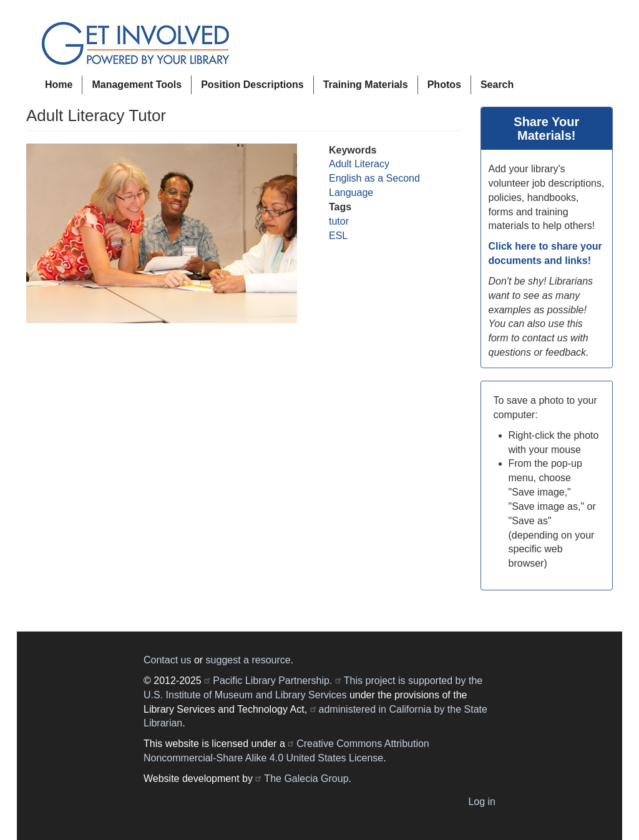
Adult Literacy (359, 164)
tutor (339, 221)
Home (59, 85)
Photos (444, 85)
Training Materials (366, 85)
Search (497, 85)
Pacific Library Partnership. (272, 681)
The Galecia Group (306, 779)
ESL (338, 236)
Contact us (167, 660)
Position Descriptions (252, 85)
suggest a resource (248, 660)
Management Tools (137, 85)
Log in (482, 802)
